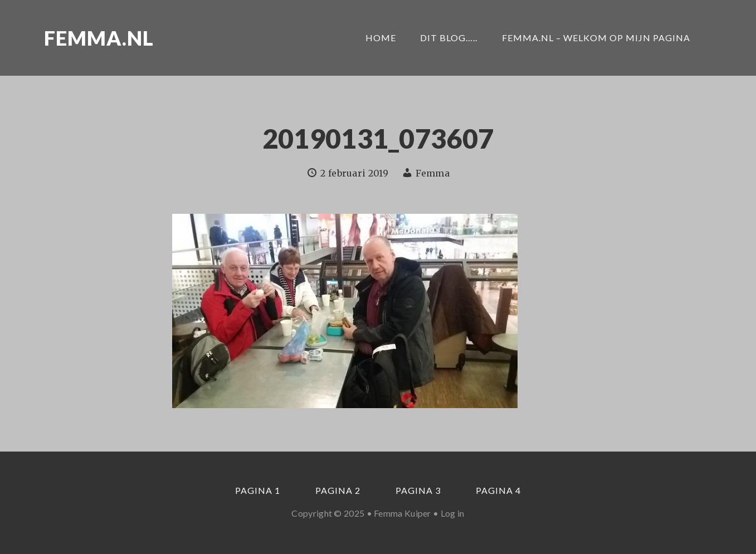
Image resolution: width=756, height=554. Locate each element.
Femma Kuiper (403, 513)
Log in (453, 513)
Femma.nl (99, 38)
